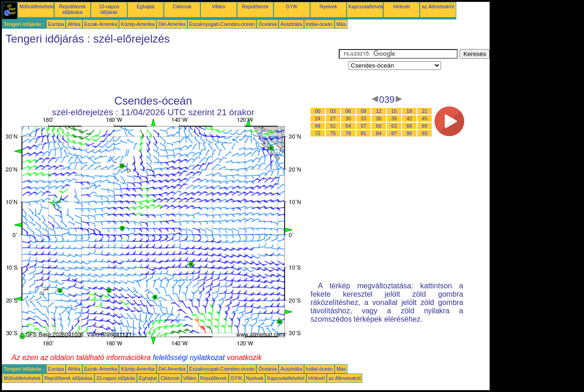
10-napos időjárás (109, 9)
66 (410, 126)
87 (394, 133)
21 (425, 111)
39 (394, 118)
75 (333, 133)
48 (318, 126)
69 (425, 126)
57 (364, 126)
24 (318, 118)
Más (341, 24)
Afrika (74, 24)
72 (318, 133)
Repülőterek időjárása (72, 9)
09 (364, 111)
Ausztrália (291, 24)
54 (348, 126)
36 (379, 118)
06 (348, 111)
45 (425, 118)
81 (364, 133)
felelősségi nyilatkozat (189, 358)
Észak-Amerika (101, 24)
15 (394, 111)
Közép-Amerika (138, 24)
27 (333, 118)
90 (410, 133)
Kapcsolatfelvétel (367, 6)
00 (318, 111)
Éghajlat (146, 6)
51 (333, 126)
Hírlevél (401, 6)
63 (394, 126)
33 (364, 118)
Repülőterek (255, 6)
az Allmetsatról (438, 6)
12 (379, 111)
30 (348, 118)
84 (379, 133)
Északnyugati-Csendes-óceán (222, 24)
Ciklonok (182, 6)
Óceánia (267, 24)
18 (410, 111)
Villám (219, 6)
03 (333, 111)
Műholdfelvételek (38, 6)
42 (410, 118)
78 (348, 133)
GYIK (292, 6)
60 (379, 126)
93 (425, 133)
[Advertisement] (170, 70)
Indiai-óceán (319, 24)
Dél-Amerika (172, 24)
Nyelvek (329, 6)
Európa (56, 24)
